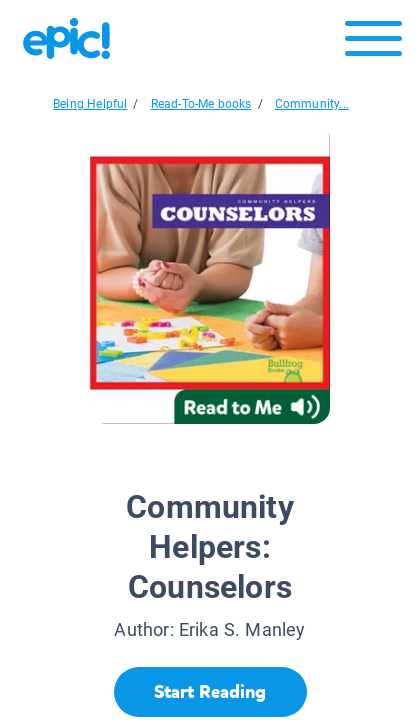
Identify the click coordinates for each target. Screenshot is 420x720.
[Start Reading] (210, 692)
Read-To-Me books (201, 104)
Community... (312, 104)
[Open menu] (373, 43)
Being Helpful (90, 104)
